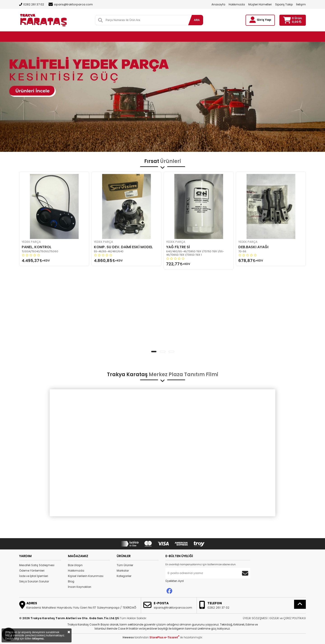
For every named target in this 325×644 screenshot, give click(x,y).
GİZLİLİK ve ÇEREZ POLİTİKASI (288, 618)
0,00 (297, 22)
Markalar (123, 571)
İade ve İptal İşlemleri (34, 576)
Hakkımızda (237, 4)
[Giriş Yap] (253, 20)
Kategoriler (124, 576)
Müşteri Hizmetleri (260, 4)
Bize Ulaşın (75, 565)
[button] (154, 352)
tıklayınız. (38, 639)
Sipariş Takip (284, 4)
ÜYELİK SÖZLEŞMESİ (255, 618)
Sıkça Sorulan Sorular (34, 581)
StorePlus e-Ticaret (164, 637)
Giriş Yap (264, 20)
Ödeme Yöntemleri (32, 571)
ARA (197, 20)
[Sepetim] (287, 20)
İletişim (301, 4)
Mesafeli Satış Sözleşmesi (37, 565)
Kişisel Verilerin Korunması (86, 576)
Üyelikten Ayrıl (175, 581)
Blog (71, 581)
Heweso (128, 637)
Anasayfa (218, 4)
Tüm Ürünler (125, 565)
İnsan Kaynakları (80, 587)
